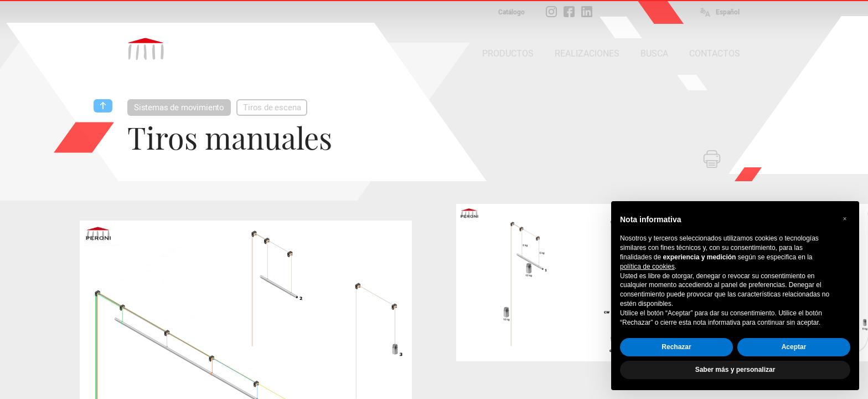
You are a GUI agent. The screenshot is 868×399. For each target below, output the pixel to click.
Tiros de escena (272, 108)
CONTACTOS (715, 53)
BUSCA (654, 53)
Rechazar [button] (676, 347)
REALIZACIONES (587, 53)
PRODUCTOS (508, 53)
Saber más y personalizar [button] (735, 370)
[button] (845, 219)
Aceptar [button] (794, 347)
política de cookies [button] (647, 267)
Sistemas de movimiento (179, 108)
